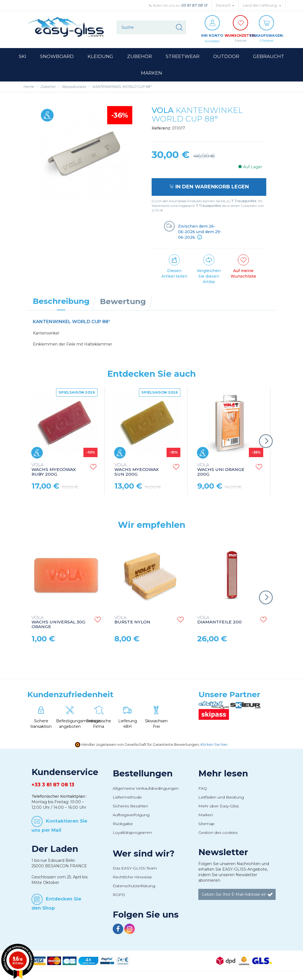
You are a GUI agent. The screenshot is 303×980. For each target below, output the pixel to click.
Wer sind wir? (144, 854)
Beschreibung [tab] (61, 301)
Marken (206, 815)
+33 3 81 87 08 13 (53, 785)
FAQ (203, 789)
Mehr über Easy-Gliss (218, 806)
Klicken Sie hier (214, 745)
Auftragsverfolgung (131, 815)
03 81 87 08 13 (194, 5)
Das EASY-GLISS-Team (135, 868)
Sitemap (206, 824)
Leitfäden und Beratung (221, 797)
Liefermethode (127, 797)
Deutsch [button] (225, 5)
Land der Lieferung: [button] (262, 5)
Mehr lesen (223, 774)
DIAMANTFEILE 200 (219, 620)
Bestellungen (143, 774)
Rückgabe (123, 824)
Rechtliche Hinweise (132, 877)
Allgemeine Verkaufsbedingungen (146, 789)
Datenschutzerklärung (134, 886)
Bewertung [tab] (123, 302)
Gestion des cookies (218, 833)
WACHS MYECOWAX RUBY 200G (54, 470)
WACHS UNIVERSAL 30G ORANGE (58, 623)
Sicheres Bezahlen (130, 806)
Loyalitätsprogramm (132, 833)
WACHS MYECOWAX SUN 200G (137, 470)
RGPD (119, 895)
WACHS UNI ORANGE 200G (221, 470)
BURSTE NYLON (132, 620)
